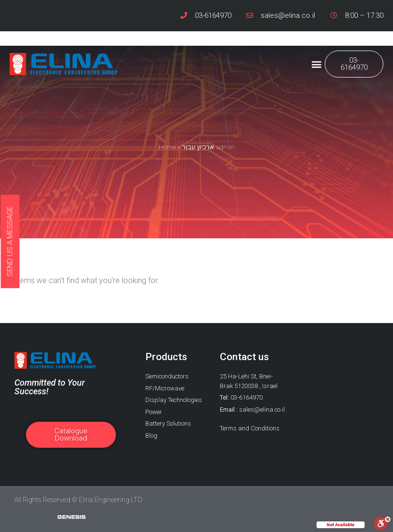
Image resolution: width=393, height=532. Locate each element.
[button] (317, 64)
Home (167, 147)
